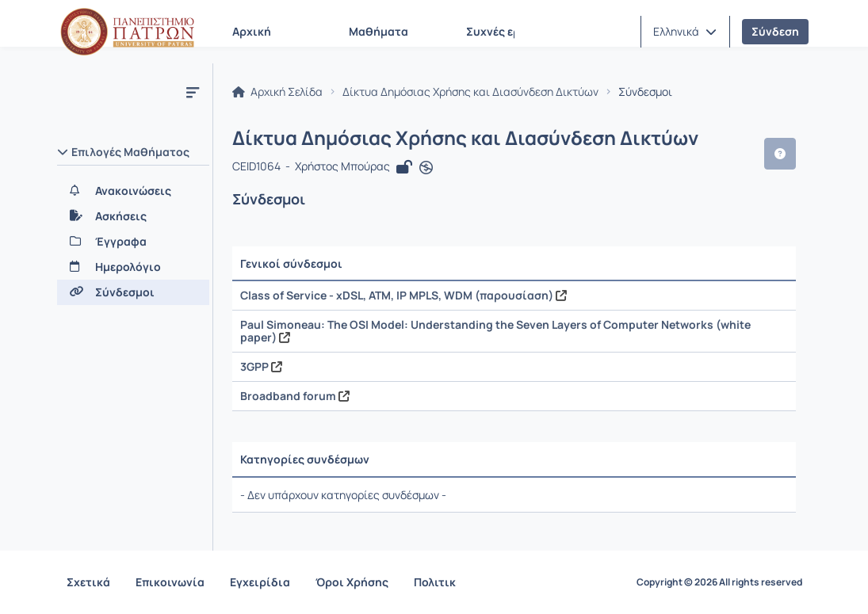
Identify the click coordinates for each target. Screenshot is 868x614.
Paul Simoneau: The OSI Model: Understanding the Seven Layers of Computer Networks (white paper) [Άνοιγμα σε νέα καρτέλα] (495, 331)
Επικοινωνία (170, 582)
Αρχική (252, 31)
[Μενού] (193, 92)
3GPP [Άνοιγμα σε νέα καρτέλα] (261, 366)
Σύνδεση (775, 31)
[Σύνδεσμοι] (133, 292)
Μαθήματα (379, 31)
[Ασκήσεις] (133, 216)
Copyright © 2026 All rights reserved (719, 582)
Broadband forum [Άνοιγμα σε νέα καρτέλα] (295, 396)
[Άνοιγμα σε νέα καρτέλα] (426, 168)
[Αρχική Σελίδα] (128, 32)
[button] (685, 32)
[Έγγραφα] (133, 242)
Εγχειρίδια (260, 582)
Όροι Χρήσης (352, 582)
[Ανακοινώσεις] (133, 191)
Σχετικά (88, 582)
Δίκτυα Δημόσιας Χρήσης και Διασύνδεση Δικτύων (470, 92)
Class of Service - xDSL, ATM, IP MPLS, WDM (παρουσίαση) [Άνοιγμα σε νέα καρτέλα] (403, 295)
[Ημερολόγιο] (133, 267)
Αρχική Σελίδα (277, 92)
